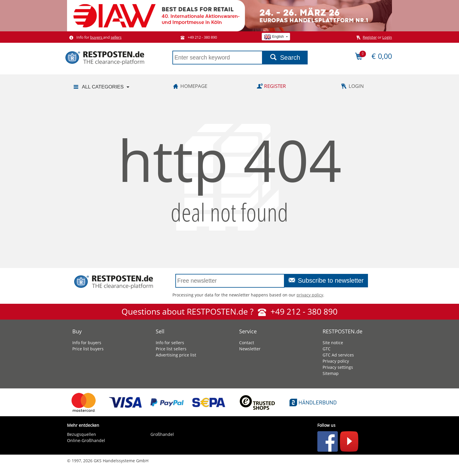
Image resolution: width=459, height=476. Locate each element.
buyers (97, 37)
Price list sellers (171, 349)
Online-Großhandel (86, 440)
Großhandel (162, 434)
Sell (160, 331)
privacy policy (310, 295)
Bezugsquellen (82, 434)
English (274, 37)
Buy (77, 331)
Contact (247, 343)
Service (248, 331)
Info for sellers (170, 343)
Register (370, 37)
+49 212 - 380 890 (198, 37)
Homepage (189, 86)
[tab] (104, 330)
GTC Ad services (338, 355)
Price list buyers (88, 349)
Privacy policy (336, 361)
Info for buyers (87, 343)
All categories (98, 87)
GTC (327, 349)
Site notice (333, 343)
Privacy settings (338, 367)
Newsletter (250, 349)
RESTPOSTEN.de (342, 331)
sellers (116, 37)
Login (387, 37)
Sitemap (331, 373)
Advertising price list (176, 355)
